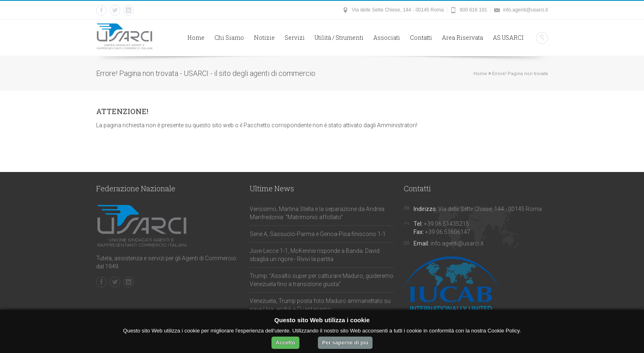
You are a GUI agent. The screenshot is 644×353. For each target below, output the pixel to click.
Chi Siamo (229, 38)
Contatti (421, 38)
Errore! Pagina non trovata (520, 74)
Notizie (264, 38)
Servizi (295, 38)
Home (196, 38)
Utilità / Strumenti (339, 38)
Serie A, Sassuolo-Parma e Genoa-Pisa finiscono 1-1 (318, 234)
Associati (387, 38)
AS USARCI (508, 38)
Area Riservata (462, 38)
